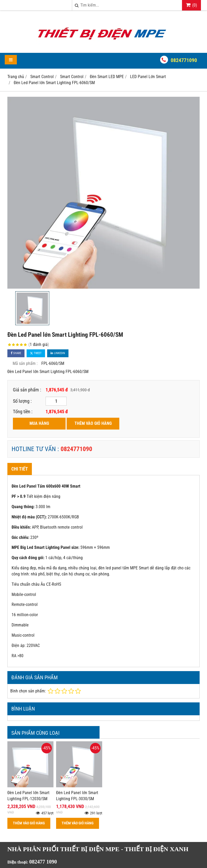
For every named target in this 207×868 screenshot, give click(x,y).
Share (16, 353)
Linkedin (58, 353)
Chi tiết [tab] (20, 469)
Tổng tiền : (23, 412)
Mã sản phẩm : (25, 363)
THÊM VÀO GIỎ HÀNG (93, 423)
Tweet (36, 353)
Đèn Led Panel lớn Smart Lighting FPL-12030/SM (28, 796)
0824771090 (184, 60)
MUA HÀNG (39, 423)
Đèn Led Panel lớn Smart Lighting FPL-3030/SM (77, 796)
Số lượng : (22, 401)
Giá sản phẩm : (27, 390)
